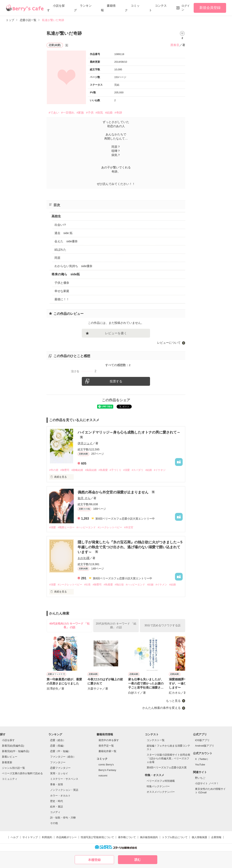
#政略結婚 (77, 470)
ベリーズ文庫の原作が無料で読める (22, 773)
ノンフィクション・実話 (64, 790)
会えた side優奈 (66, 241)
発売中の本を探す (109, 740)
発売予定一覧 (106, 746)
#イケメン (161, 585)
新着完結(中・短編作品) (16, 751)
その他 (54, 823)
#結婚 (109, 113)
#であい (54, 113)
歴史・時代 (57, 801)
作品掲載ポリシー (66, 837)
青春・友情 (57, 784)
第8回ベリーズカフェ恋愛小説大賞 (167, 767)
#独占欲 (119, 585)
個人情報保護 (199, 837)
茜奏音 (175, 45)
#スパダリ (138, 470)
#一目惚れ (68, 113)
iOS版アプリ (202, 740)
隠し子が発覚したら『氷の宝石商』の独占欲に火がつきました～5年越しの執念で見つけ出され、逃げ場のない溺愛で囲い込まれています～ (130, 547)
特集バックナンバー (158, 786)
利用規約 (47, 837)
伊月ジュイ (85, 443)
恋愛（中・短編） (60, 751)
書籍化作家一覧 (107, 751)
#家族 (80, 113)
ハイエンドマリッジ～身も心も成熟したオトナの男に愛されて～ (129, 432)
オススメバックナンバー (161, 792)
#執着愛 (103, 470)
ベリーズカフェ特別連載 (161, 781)
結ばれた (60, 249)
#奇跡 (118, 113)
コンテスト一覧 (156, 740)
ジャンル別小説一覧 (13, 768)
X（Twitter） (202, 759)
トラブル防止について (175, 837)
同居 (57, 258)
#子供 (90, 113)
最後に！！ (62, 299)
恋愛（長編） (58, 746)
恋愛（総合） (58, 740)
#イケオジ (160, 470)
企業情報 (216, 837)
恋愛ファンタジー (60, 768)
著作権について (127, 837)
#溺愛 (127, 470)
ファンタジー (58, 762)
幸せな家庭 (62, 291)
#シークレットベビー (110, 527)
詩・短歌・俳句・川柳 (63, 818)
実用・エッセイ (59, 773)
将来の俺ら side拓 (66, 274)
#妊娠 (150, 585)
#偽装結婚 (91, 470)
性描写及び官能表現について (97, 837)
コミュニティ (10, 779)
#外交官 (129, 527)
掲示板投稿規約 (149, 837)
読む (138, 860)
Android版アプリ (205, 746)
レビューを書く (116, 333)
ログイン (186, 8)
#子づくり (116, 470)
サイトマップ (30, 837)
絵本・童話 (57, 807)
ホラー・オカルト (60, 796)
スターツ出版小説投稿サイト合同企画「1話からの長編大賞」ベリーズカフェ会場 (168, 758)
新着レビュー (10, 757)
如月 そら (84, 498)
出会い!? (60, 225)
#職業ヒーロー (66, 527)
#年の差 (54, 470)
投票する (116, 381)
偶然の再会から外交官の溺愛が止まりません (114, 492)
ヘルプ (14, 837)
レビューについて (169, 343)
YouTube (200, 765)
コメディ (55, 812)
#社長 (87, 585)
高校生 (56, 216)
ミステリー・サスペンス (64, 779)
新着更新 (7, 762)
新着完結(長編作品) (13, 746)
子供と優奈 (62, 283)
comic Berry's (106, 765)
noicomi (103, 776)
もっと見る (173, 701)
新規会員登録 (210, 8)
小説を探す (8, 740)
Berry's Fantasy (107, 770)
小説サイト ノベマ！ (207, 783)
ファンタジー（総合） (63, 757)
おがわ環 (84, 558)
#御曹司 (65, 470)
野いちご (200, 778)
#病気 (99, 113)
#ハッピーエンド (86, 527)
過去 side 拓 (64, 233)
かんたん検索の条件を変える (162, 708)
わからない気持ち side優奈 (73, 266)
